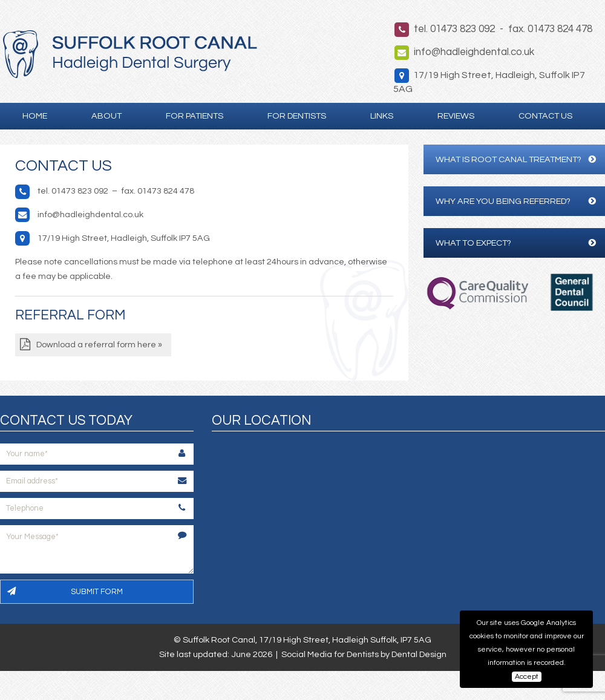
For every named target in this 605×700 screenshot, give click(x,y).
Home (35, 116)
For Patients (195, 116)
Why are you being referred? (516, 201)
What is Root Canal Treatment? (516, 159)
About (106, 116)
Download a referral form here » (99, 345)
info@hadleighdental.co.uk (474, 52)
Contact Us (545, 116)
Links (382, 116)
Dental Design (419, 654)
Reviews (456, 116)
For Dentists (297, 116)
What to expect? (516, 243)
